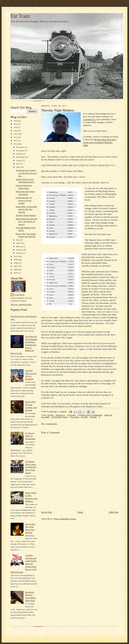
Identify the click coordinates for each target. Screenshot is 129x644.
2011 (16, 144)
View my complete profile (21, 304)
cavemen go (60, 415)
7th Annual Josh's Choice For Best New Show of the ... (26, 173)
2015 (16, 131)
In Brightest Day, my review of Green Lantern (24, 200)
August (19, 160)
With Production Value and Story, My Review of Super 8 (27, 221)
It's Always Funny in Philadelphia (30, 436)
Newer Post (47, 512)
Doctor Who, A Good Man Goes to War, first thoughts (26, 209)
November (21, 151)
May (18, 240)
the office (85, 417)
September (21, 157)
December (21, 147)
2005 (16, 273)
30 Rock (50, 415)
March (19, 246)
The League (74, 417)
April (19, 243)
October (20, 154)
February (20, 250)
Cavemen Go (89, 119)
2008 (16, 263)
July (18, 164)
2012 (16, 140)
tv (99, 417)
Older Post (113, 512)
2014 (16, 134)
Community (71, 415)
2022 (16, 124)
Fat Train (20, 16)
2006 (16, 269)
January (20, 253)
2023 (16, 121)
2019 (16, 127)
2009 (16, 260)
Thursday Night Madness (26, 215)
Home (80, 512)
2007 (16, 266)
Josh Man (19, 295)
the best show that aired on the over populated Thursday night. (99, 142)
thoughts (93, 417)
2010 (16, 256)
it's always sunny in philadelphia (90, 415)
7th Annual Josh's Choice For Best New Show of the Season (31, 467)
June (18, 167)
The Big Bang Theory (60, 417)
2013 (16, 137)
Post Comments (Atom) (65, 519)
